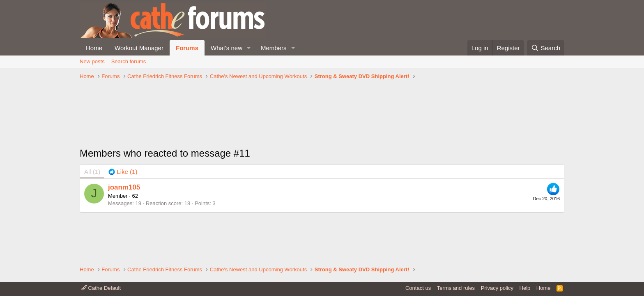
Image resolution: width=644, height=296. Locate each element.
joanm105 (124, 187)
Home (94, 48)
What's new (227, 48)
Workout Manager (139, 48)
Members (274, 48)
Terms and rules (456, 288)
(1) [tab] (92, 172)
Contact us (418, 288)
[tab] (123, 172)
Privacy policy (497, 288)
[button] (249, 48)
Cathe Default (101, 288)
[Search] (546, 48)
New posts (92, 61)
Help (525, 288)
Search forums (129, 61)
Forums (187, 48)
